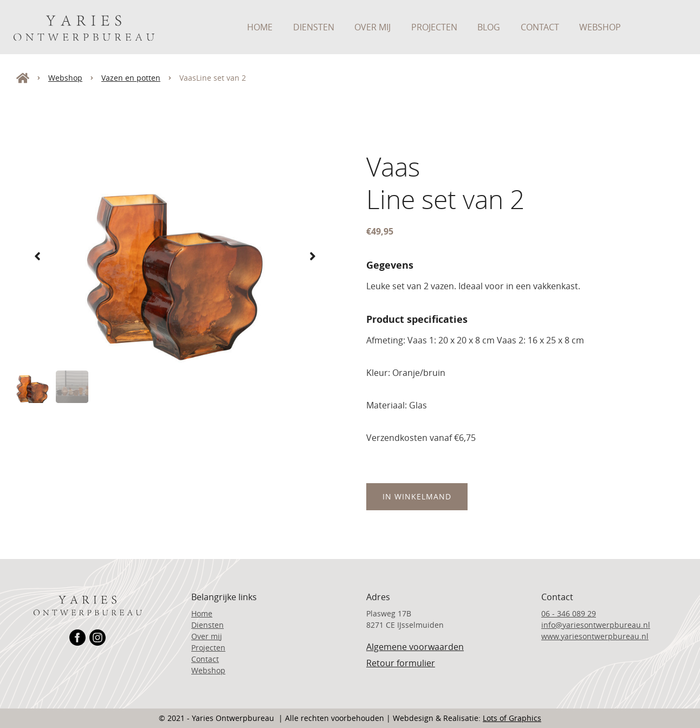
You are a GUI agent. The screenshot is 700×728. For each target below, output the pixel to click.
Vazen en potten (131, 78)
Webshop (600, 27)
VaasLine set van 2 (213, 78)
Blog (489, 27)
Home (260, 27)
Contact (540, 27)
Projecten (434, 27)
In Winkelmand (417, 496)
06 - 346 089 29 (569, 613)
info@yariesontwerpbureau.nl (596, 625)
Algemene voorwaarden (415, 647)
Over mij (372, 27)
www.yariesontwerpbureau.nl (595, 636)
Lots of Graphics (512, 718)
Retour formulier (401, 663)
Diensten (314, 27)
